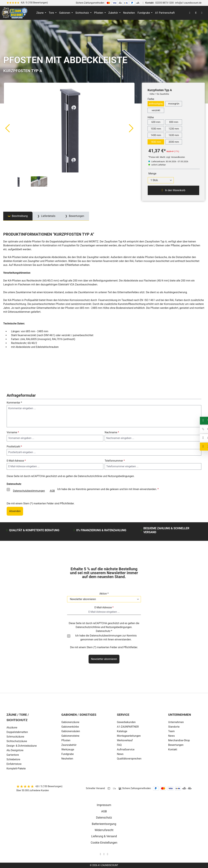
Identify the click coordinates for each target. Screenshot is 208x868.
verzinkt (156, 110)
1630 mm (174, 135)
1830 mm (156, 142)
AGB (52, 491)
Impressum (104, 805)
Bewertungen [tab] (76, 216)
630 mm (156, 122)
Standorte (174, 727)
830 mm (174, 122)
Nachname (112, 432)
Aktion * (104, 594)
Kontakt (173, 749)
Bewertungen (176, 745)
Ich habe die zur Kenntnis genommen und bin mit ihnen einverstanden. (106, 638)
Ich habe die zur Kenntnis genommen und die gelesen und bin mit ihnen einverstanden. (85, 491)
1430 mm (156, 135)
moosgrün (174, 104)
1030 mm (156, 129)
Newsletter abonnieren (104, 659)
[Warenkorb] (202, 13)
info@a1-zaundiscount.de (188, 3)
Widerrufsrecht (104, 830)
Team (171, 731)
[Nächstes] (131, 128)
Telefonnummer (115, 461)
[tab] (18, 216)
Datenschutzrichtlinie (90, 476)
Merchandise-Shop (179, 740)
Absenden (15, 511)
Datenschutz (104, 818)
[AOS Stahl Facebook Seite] (104, 854)
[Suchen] (196, 13)
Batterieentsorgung (104, 824)
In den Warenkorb (173, 190)
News (171, 736)
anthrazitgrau (156, 104)
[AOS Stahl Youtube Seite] (108, 854)
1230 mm (174, 129)
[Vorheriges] (7, 128)
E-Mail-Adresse (16, 461)
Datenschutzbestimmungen (29, 491)
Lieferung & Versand (104, 836)
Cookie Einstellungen (104, 843)
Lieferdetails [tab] (48, 216)
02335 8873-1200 (165, 3)
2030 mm (174, 142)
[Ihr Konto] (190, 13)
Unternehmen (176, 722)
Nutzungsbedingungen (121, 476)
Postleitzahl (14, 447)
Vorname (13, 432)
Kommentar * (14, 403)
